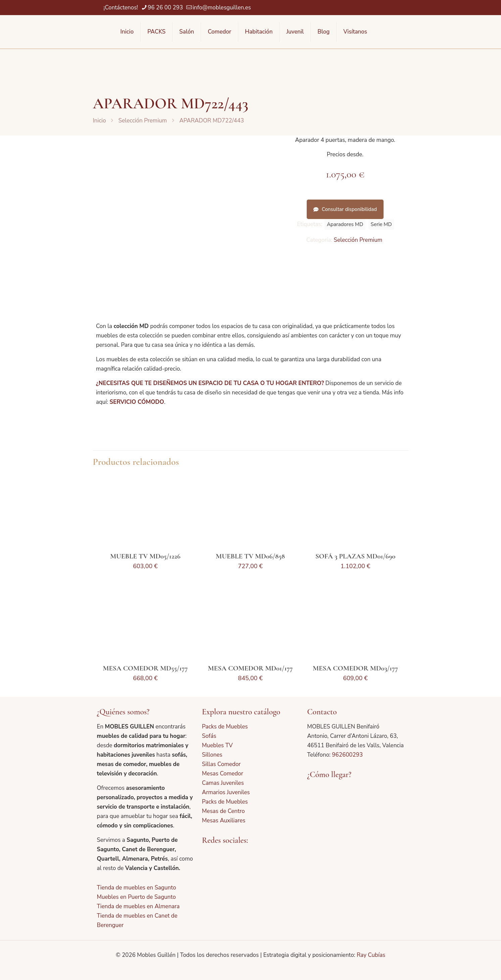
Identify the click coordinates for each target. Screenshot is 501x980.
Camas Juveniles (223, 783)
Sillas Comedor (221, 764)
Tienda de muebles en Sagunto (137, 888)
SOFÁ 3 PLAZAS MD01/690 (356, 556)
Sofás (209, 736)
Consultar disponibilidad (345, 209)
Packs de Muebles (225, 727)
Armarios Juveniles (226, 792)
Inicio (99, 121)
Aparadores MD (345, 224)
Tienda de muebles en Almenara (138, 906)
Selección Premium (143, 121)
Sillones (212, 755)
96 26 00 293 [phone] (165, 8)
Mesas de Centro (223, 811)
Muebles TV (217, 745)
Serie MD (381, 224)
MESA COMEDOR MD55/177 (145, 668)
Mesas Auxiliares (224, 821)
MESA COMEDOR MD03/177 (355, 668)
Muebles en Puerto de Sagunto (136, 897)
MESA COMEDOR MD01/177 (250, 668)
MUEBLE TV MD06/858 (250, 556)
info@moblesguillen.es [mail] (222, 8)
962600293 (347, 755)
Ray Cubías (371, 955)
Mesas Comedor (223, 774)
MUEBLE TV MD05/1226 (145, 556)
